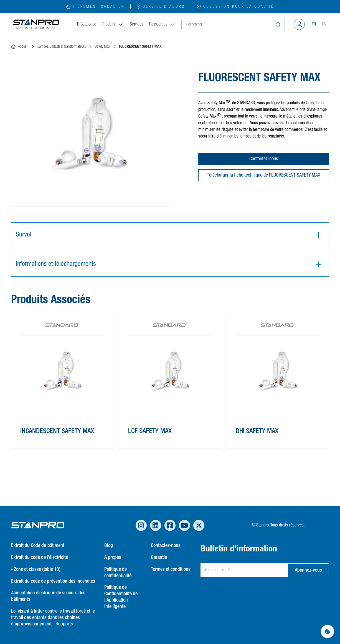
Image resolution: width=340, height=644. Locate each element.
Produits (113, 24)
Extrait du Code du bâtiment (38, 546)
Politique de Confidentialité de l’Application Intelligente (121, 597)
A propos (113, 558)
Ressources (163, 24)
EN (324, 24)
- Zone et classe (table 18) (36, 569)
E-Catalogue (87, 24)
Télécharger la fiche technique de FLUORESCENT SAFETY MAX (264, 175)
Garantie (159, 558)
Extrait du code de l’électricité (40, 558)
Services (136, 24)
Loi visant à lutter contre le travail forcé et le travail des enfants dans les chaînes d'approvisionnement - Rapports (53, 618)
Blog (109, 546)
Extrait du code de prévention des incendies (53, 581)
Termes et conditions (171, 569)
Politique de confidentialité (118, 573)
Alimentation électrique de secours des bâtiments (48, 596)
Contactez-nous (264, 159)
